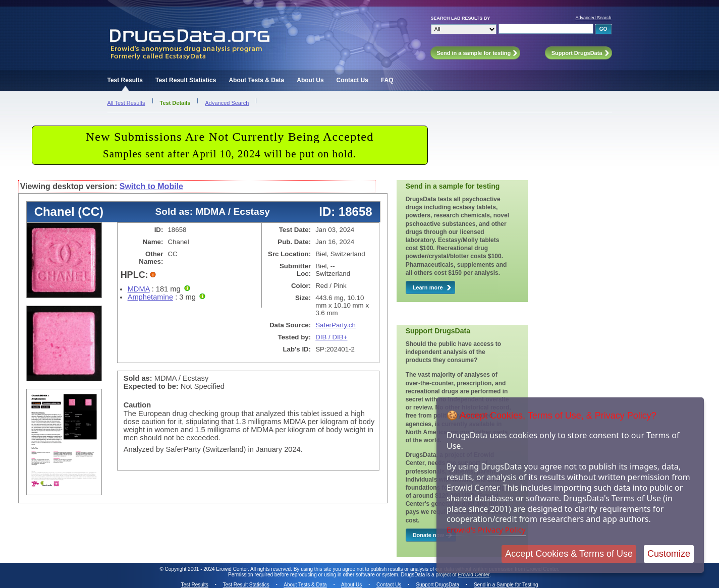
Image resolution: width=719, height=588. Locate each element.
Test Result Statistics (186, 80)
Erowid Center (474, 575)
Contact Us (352, 80)
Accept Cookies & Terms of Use (569, 554)
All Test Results (126, 103)
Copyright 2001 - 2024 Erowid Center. (207, 569)
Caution (137, 405)
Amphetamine (150, 297)
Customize (669, 554)
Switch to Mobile (151, 186)
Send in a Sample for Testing (506, 585)
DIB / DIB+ (331, 337)
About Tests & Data (256, 80)
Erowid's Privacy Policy (486, 530)
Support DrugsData (437, 585)
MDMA (139, 289)
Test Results (125, 80)
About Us (310, 80)
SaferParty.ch (336, 325)
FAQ (387, 80)
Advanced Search (593, 18)
